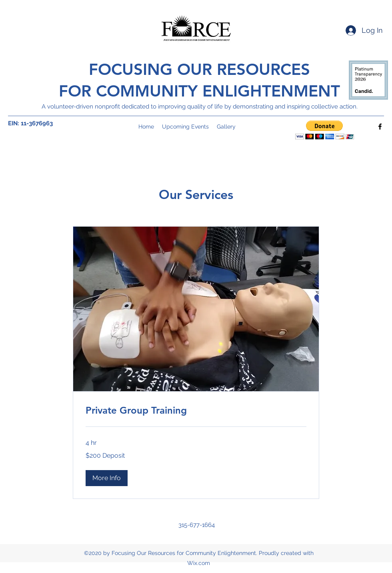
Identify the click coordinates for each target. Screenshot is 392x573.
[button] (325, 130)
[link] (196, 410)
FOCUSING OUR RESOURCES (199, 69)
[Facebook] (380, 127)
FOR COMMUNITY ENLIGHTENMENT (199, 91)
